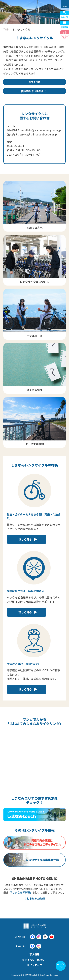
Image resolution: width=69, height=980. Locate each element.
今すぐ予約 (34, 82)
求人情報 (34, 954)
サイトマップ (34, 965)
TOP (6, 29)
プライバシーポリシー (34, 960)
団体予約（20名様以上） (34, 91)
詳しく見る (25, 539)
